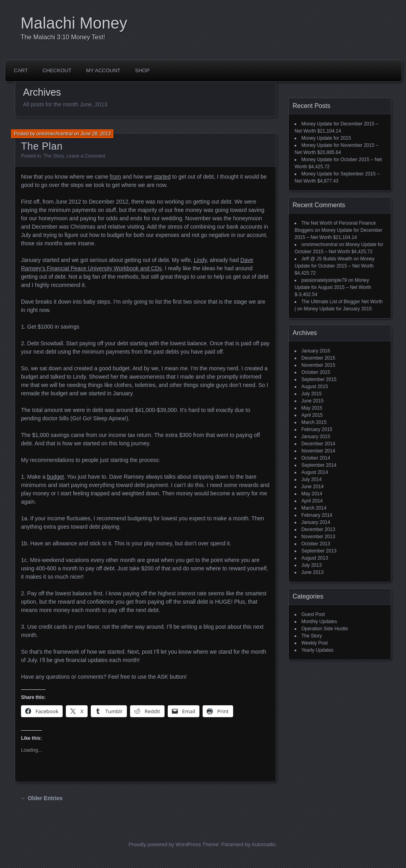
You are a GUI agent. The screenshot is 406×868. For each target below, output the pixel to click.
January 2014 (316, 522)
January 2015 (316, 437)
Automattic (264, 844)
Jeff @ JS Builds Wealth (327, 259)
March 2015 (314, 422)
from (115, 177)
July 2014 (311, 479)
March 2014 (314, 508)
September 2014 (319, 465)
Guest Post (313, 614)
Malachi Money (74, 23)
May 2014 (312, 494)
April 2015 (312, 415)
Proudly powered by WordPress (165, 844)
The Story (53, 156)
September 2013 (319, 551)
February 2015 (317, 429)
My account (103, 70)
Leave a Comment (86, 156)
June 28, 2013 (96, 134)
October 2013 (316, 544)
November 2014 (318, 451)
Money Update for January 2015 (338, 309)
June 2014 (312, 487)
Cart (21, 70)
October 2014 (316, 458)
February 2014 (317, 515)
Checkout (57, 70)
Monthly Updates (319, 622)
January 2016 (316, 351)
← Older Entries (42, 798)
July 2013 (311, 565)
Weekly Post (314, 643)
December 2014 (318, 444)
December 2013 (318, 529)
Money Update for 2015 (326, 138)
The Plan (42, 146)
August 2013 (315, 558)
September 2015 (319, 379)
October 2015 (316, 372)
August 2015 (315, 387)
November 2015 (318, 365)
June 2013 (312, 572)
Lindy (200, 260)
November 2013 (318, 537)
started (162, 177)
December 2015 (318, 358)
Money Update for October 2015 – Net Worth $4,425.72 (335, 266)
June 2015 (312, 401)
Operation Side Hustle (325, 629)
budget (55, 477)
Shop (143, 70)
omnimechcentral (55, 134)
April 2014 (312, 501)
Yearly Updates (317, 650)
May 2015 (312, 408)
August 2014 (315, 472)
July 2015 (311, 394)
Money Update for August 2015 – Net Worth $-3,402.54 (333, 287)
